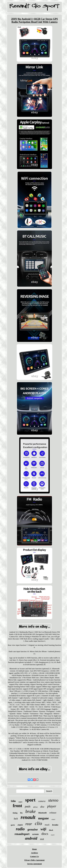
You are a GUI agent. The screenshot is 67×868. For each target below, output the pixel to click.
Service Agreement (34, 864)
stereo (53, 800)
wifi (43, 829)
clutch (20, 825)
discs (45, 834)
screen (35, 834)
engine (20, 802)
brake (30, 811)
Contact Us (34, 856)
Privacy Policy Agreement (34, 860)
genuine (33, 829)
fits (21, 813)
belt (16, 819)
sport (30, 800)
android (31, 838)
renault (28, 817)
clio (38, 823)
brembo (55, 825)
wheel (53, 819)
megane (43, 818)
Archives (35, 853)
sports (13, 825)
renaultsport (22, 834)
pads (28, 806)
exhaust (53, 813)
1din (13, 801)
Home (34, 849)
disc (42, 807)
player (52, 806)
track (47, 825)
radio (20, 829)
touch (53, 835)
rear (29, 824)
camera (42, 801)
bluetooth (42, 813)
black (51, 830)
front (17, 806)
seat (42, 839)
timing (15, 813)
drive (35, 807)
